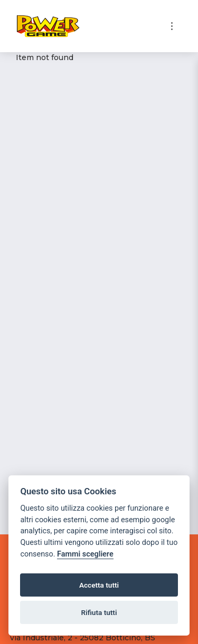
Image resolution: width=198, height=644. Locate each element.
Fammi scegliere (85, 554)
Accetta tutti (99, 585)
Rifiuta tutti (99, 612)
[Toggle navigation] (172, 26)
